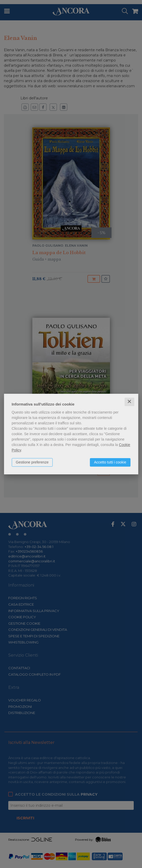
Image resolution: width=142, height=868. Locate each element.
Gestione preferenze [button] (32, 462)
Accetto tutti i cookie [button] (110, 462)
